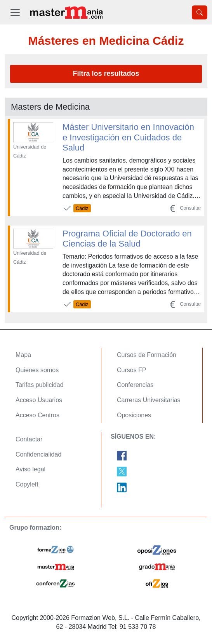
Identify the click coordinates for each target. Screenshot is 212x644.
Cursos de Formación (147, 355)
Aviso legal (30, 469)
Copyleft (27, 484)
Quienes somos (37, 370)
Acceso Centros (37, 415)
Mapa (23, 355)
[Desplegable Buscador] (200, 12)
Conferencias (135, 385)
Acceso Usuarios (39, 400)
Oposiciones (134, 415)
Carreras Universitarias (149, 400)
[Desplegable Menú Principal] (15, 12)
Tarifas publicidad (40, 385)
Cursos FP (132, 370)
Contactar (29, 439)
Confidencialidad (38, 454)
